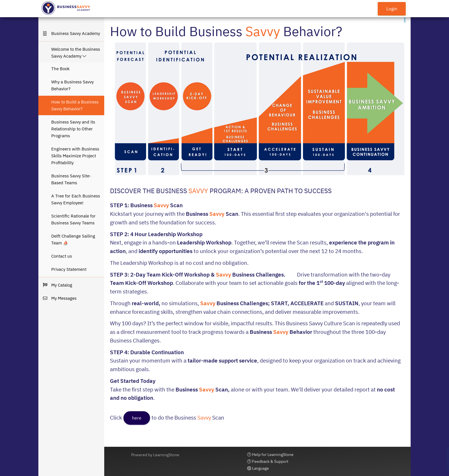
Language (258, 468)
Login (392, 9)
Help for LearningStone (270, 455)
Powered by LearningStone (155, 455)
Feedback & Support (268, 461)
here (137, 418)
